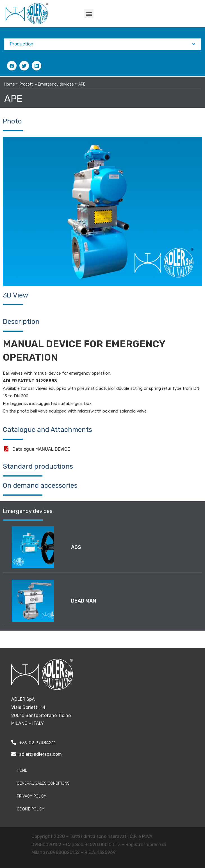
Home (10, 84)
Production (102, 44)
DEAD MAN (84, 601)
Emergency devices (56, 84)
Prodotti (26, 84)
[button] (89, 14)
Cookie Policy (31, 809)
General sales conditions (43, 783)
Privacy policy (32, 796)
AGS (76, 547)
